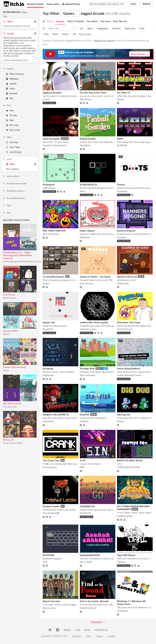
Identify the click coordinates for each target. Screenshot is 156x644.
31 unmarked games (54, 277)
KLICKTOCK (86, 513)
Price (7, 105)
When (7, 137)
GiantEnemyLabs (125, 516)
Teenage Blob (87, 368)
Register (147, 4)
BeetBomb (85, 237)
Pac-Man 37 (124, 92)
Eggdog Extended (52, 92)
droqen (46, 283)
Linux (10, 89)
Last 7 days (13, 147)
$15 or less (13, 130)
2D (82, 28)
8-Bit (142, 28)
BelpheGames (9, 298)
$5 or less (12, 125)
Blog (87, 630)
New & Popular (76, 21)
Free (10, 110)
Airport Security (51, 601)
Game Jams (53, 4)
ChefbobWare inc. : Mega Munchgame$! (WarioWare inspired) (18, 255)
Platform (9, 69)
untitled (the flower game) (94, 322)
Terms (89, 636)
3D (74, 34)
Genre (8, 159)
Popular (60, 21)
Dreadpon (122, 237)
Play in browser (15, 74)
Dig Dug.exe (124, 414)
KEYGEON (48, 555)
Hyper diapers (87, 231)
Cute (46, 34)
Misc (7, 213)
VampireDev (48, 421)
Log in (133, 4)
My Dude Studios (51, 234)
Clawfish (85, 414)
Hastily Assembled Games (129, 375)
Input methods (11, 176)
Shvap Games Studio (13, 443)
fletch (82, 191)
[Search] (122, 4)
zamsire (46, 99)
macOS (11, 84)
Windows (12, 79)
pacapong (48, 368)
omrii (45, 562)
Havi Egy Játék (10, 407)
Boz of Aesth (86, 562)
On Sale (11, 115)
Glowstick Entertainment (54, 145)
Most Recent (120, 21)
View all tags (85, 34)
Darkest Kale (123, 283)
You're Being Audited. (129, 368)
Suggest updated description (15, 60)
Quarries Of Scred (127, 277)
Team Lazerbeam (88, 375)
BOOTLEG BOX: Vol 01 (130, 460)
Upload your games (104, 40)
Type (7, 205)
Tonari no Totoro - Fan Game (95, 277)
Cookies (111, 636)
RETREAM (122, 145)
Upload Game (71, 4)
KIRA (82, 467)
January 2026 (10, 331)
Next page (96, 622)
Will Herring (85, 99)
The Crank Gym (51, 460)
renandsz (121, 562)
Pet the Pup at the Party (93, 92)
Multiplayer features (14, 191)
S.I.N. (83, 460)
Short (55, 34)
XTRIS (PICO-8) (88, 184)
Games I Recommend (14, 367)
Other (11, 164)
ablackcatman (49, 608)
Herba (6, 370)
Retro (90, 28)
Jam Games (9, 294)
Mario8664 (85, 145)
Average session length (15, 183)
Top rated (105, 21)
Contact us (101, 630)
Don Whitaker (49, 513)
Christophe (122, 191)
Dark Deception (51, 139)
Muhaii (6, 334)
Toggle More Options (20, 169)
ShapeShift (48, 329)
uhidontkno (122, 611)
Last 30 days (14, 152)
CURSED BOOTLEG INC (129, 467)
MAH (120, 139)
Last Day (12, 142)
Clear (24, 12)
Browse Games (35, 4)
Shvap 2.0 (8, 440)
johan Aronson (87, 283)
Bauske (120, 99)
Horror (65, 34)
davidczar (84, 421)
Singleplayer (103, 28)
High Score (130, 28)
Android (12, 93)
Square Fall (49, 322)
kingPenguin (48, 375)
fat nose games (50, 467)
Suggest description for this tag (17, 26)
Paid (10, 120)
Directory (76, 636)
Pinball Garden (88, 139)
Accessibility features (14, 198)
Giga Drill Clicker (126, 555)
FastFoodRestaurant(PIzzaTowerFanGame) (22, 261)
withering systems (88, 329)
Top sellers (92, 21)
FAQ (78, 630)
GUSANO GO (87, 506)
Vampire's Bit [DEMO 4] (56, 414)
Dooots (121, 184)
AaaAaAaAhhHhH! (90, 555)
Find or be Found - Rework (94, 601)
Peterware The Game (129, 322)
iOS (9, 98)
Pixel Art (116, 28)
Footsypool (49, 184)
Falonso (121, 421)
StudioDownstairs (88, 608)
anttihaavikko (49, 188)
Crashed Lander (51, 506)
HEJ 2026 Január (12, 403)
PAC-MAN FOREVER (54, 231)
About (67, 630)
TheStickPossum (125, 329)
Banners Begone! (126, 231)
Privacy (99, 636)
